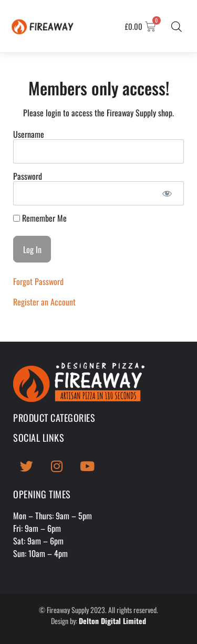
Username (29, 134)
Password (28, 176)
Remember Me (40, 218)
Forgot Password (38, 281)
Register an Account (44, 302)
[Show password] (167, 193)
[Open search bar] (177, 26)
